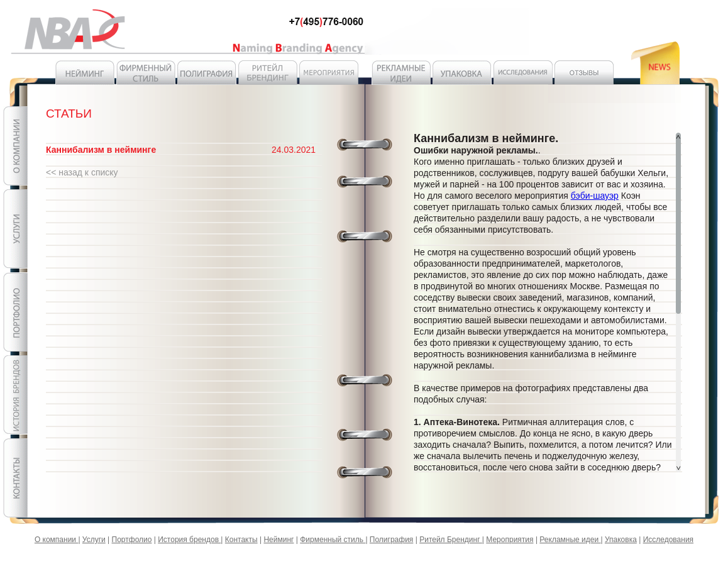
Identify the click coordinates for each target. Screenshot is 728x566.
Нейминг (279, 540)
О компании (57, 540)
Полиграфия (392, 540)
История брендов (189, 540)
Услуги (94, 540)
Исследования (668, 540)
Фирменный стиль (333, 540)
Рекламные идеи (570, 540)
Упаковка (621, 540)
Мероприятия (510, 540)
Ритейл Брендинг (451, 540)
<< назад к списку (82, 172)
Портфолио (132, 540)
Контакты (241, 540)
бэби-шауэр (595, 196)
